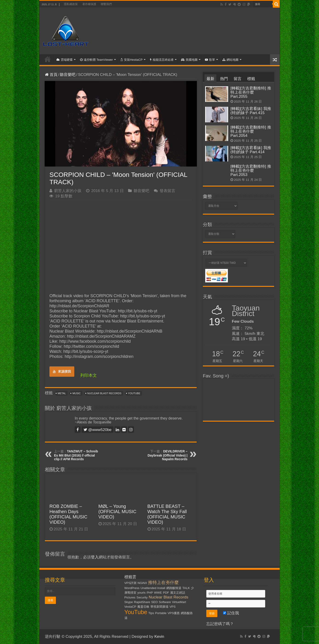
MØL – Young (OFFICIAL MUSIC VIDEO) (117, 512)
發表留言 (167, 191)
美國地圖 (189, 60)
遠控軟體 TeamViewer (96, 60)
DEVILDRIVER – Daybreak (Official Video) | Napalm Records (168, 455)
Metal (62, 393)
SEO (155, 602)
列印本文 (89, 375)
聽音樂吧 (68, 75)
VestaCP (130, 607)
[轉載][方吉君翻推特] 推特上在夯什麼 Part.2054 (251, 131)
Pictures (130, 597)
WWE (158, 593)
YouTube (134, 393)
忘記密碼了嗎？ (220, 624)
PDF (166, 593)
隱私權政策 (71, 4)
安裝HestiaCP (131, 60)
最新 (210, 79)
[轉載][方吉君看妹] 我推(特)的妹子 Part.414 (251, 150)
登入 (95, 557)
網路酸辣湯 (174, 588)
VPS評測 (131, 583)
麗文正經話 (178, 593)
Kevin (159, 637)
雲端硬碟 (65, 60)
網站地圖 (230, 60)
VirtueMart (179, 602)
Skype (129, 602)
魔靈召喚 (143, 607)
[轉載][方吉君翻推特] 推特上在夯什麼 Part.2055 (251, 92)
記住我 (231, 613)
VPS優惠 (174, 613)
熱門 (224, 79)
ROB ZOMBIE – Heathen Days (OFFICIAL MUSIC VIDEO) (68, 514)
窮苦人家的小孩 (68, 191)
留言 (238, 79)
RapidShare (142, 602)
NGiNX (142, 583)
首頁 (48, 59)
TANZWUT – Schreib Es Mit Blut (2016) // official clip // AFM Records (76, 455)
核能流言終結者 (162, 60)
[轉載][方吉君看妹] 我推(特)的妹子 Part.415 (251, 111)
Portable (161, 613)
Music (76, 393)
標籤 (251, 79)
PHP (150, 593)
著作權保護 (89, 4)
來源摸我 (62, 371)
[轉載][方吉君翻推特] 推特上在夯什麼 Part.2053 (251, 171)
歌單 (210, 60)
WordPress (132, 588)
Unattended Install (153, 588)
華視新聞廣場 (159, 607)
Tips (151, 613)
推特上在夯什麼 (163, 582)
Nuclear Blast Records (104, 393)
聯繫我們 (106, 4)
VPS (173, 607)
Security (142, 597)
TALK (186, 588)
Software (165, 602)
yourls (141, 593)
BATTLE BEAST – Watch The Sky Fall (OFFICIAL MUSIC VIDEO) (167, 514)
